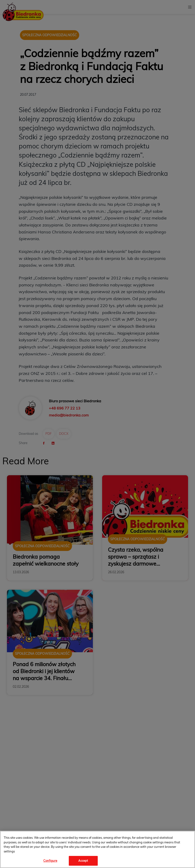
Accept (83, 861)
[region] (97, 849)
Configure (50, 861)
